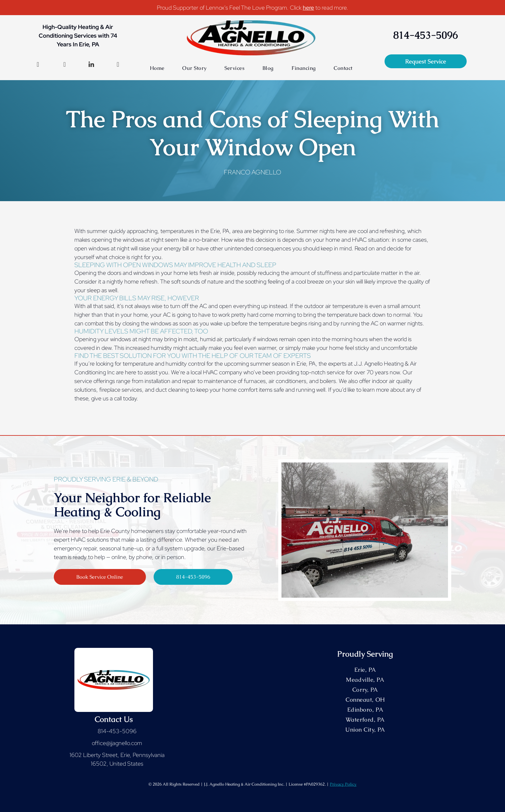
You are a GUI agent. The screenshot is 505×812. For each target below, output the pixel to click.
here (308, 8)
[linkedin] (91, 65)
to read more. (332, 8)
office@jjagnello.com (117, 743)
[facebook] (38, 65)
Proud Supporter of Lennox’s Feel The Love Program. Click (229, 8)
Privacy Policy (343, 784)
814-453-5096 (117, 731)
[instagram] (64, 65)
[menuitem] (157, 68)
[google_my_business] (118, 65)
